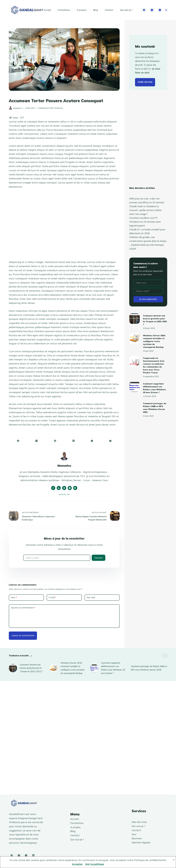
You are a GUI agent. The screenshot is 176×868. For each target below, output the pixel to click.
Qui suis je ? (138, 826)
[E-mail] (110, 441)
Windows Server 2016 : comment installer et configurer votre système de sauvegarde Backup (154, 341)
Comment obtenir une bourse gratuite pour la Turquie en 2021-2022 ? (31, 668)
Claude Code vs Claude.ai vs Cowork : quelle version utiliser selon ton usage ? (145, 210)
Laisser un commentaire (23, 635)
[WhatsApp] (92, 441)
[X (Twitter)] (152, 10)
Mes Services (139, 822)
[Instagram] (160, 10)
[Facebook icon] (53, 488)
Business (137, 838)
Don (134, 834)
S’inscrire (99, 558)
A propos (82, 10)
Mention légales (141, 842)
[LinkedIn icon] (59, 488)
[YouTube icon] (75, 488)
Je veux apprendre (148, 299)
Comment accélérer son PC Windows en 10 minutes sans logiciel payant (145, 222)
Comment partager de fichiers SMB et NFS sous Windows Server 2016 (149, 668)
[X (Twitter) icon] (70, 488)
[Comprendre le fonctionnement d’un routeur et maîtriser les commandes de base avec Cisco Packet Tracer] (134, 361)
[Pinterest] (55, 441)
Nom (14, 598)
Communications (46, 108)
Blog (96, 10)
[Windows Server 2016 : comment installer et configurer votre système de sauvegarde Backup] (134, 338)
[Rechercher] (166, 10)
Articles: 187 (64, 494)
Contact (109, 10)
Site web (91, 597)
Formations (64, 10)
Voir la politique (95, 864)
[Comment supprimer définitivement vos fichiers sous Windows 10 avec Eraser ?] (134, 387)
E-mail (52, 598)
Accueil (47, 10)
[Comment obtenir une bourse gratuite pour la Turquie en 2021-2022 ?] (134, 319)
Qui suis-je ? (126, 10)
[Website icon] (64, 488)
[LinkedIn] (74, 441)
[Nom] (148, 283)
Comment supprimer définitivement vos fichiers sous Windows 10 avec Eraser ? (113, 668)
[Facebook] (144, 10)
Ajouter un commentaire (23, 608)
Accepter (77, 864)
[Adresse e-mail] (57, 558)
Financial (59, 108)
